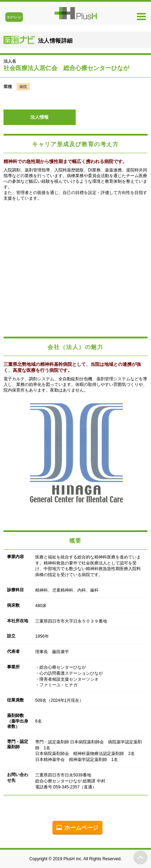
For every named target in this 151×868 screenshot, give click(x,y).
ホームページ (81, 828)
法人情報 (39, 117)
